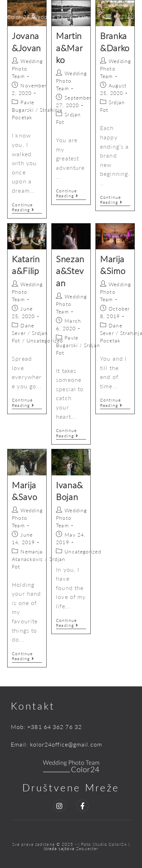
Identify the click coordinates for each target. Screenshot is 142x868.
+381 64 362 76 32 (55, 727)
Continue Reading (27, 207)
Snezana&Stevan (70, 271)
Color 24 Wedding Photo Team (48, 17)
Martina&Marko (69, 48)
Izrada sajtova (60, 848)
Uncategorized (45, 341)
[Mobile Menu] (120, 17)
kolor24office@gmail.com (66, 744)
